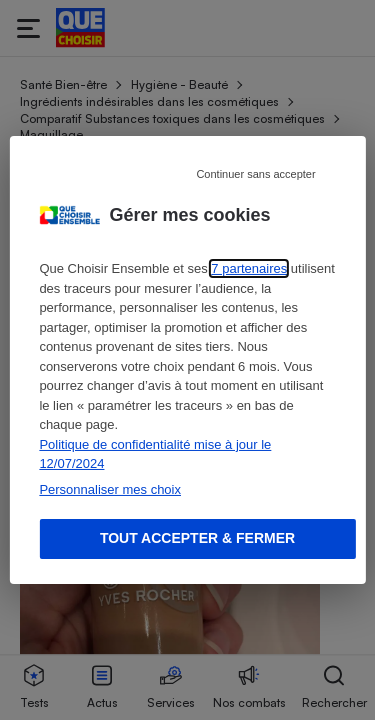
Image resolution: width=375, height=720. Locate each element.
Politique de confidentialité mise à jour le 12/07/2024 (155, 454)
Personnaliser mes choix (110, 489)
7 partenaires (249, 268)
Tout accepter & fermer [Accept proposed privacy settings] (197, 538)
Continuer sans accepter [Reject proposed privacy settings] (255, 174)
